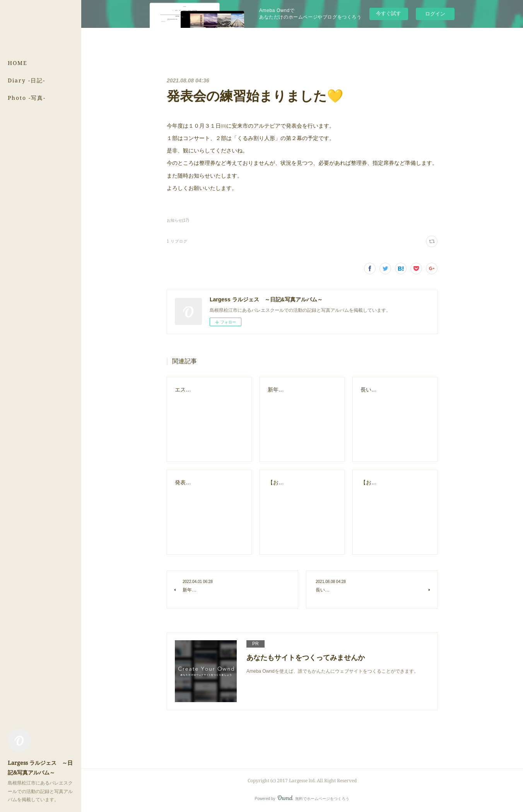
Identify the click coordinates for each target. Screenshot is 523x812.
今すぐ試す (389, 13)
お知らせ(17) (178, 220)
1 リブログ (177, 241)
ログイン (435, 14)
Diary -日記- (26, 80)
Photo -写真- (27, 98)
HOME (18, 63)
